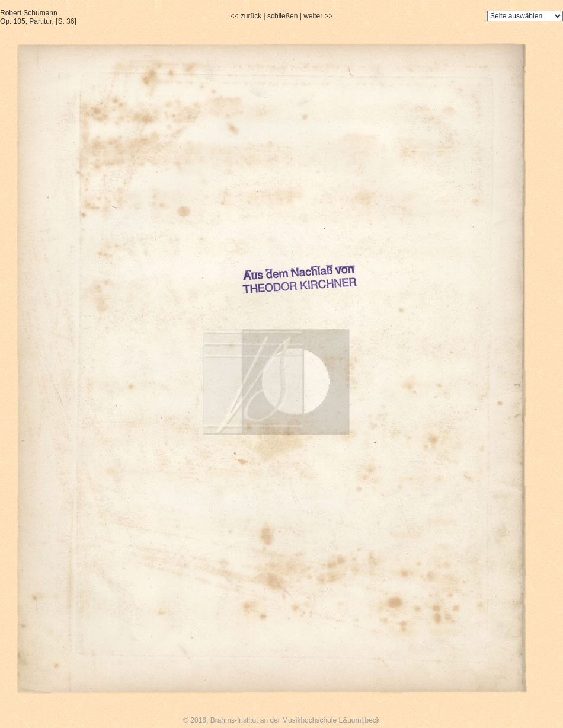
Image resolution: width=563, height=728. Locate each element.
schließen (282, 16)
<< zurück (246, 16)
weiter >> (318, 16)
